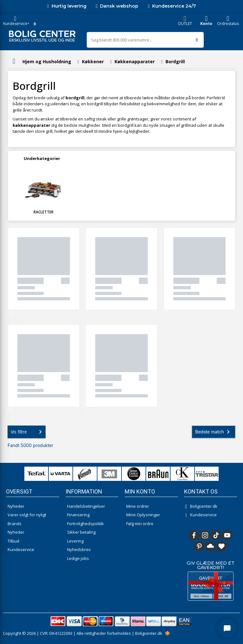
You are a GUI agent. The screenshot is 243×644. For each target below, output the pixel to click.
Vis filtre (28, 432)
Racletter (44, 212)
